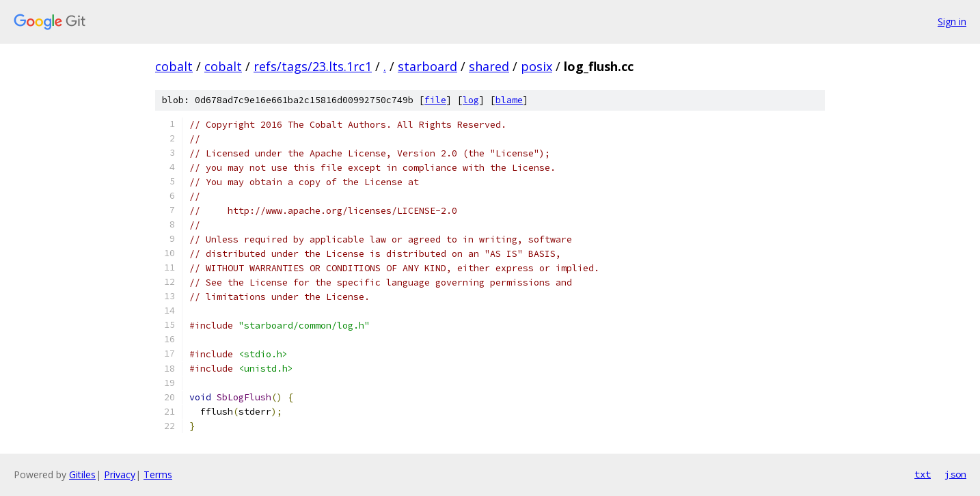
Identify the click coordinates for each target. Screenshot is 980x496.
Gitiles (82, 474)
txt (923, 474)
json (955, 474)
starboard (427, 66)
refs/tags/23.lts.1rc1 (313, 66)
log (471, 100)
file (435, 100)
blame (509, 100)
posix (536, 66)
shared (489, 66)
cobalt (174, 66)
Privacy (120, 474)
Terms (158, 474)
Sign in (952, 22)
